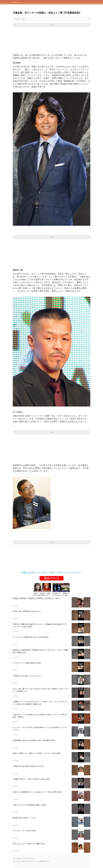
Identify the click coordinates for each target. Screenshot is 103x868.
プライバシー (36, 861)
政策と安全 (26, 861)
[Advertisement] (52, 39)
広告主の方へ (46, 861)
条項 (30, 861)
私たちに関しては (18, 861)
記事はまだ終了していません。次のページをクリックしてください (51, 573)
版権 (41, 861)
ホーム (15, 2)
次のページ (51, 578)
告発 (23, 19)
